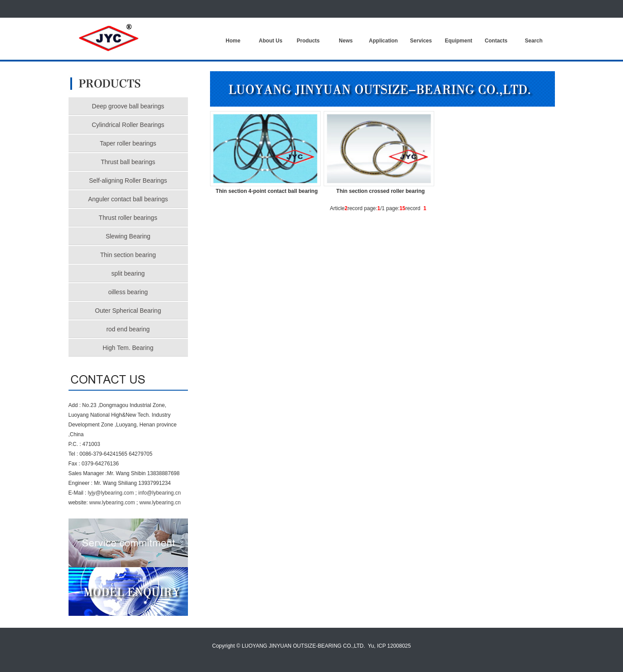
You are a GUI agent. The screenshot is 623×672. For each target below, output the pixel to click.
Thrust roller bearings (128, 218)
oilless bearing (128, 292)
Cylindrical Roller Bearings (128, 125)
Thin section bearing (128, 255)
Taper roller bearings (128, 143)
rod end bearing (128, 329)
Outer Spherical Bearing (128, 311)
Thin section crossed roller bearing (381, 191)
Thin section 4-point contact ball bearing (267, 191)
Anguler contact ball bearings (128, 199)
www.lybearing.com (112, 503)
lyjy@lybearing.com (111, 493)
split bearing (128, 273)
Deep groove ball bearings (128, 106)
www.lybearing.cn (160, 503)
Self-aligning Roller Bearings (128, 180)
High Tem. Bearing (128, 348)
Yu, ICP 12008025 (389, 646)
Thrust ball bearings (128, 162)
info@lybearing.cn (160, 493)
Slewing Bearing (128, 236)
